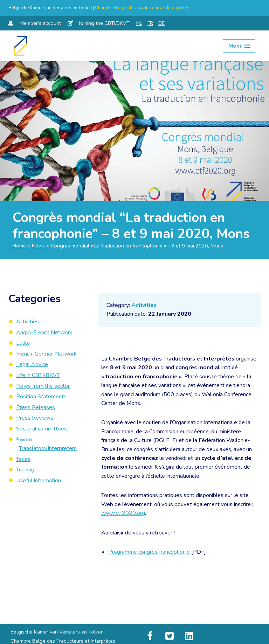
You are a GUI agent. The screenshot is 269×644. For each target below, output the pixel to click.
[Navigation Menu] (239, 46)
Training (25, 470)
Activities (144, 305)
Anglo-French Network (44, 332)
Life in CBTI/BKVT (38, 375)
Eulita (23, 343)
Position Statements (41, 397)
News (38, 246)
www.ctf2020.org (123, 514)
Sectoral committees (42, 429)
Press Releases (36, 407)
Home (19, 246)
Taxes (23, 459)
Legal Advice (32, 364)
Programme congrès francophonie (150, 553)
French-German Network (46, 354)
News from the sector (43, 386)
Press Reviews (35, 418)
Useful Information (39, 481)
